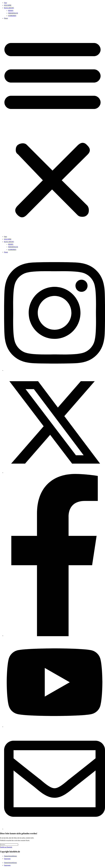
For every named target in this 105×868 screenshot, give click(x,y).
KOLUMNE (8, 5)
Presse (6, 18)
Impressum (7, 859)
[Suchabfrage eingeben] (9, 845)
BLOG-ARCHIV (9, 8)
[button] (52, 127)
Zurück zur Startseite (6, 847)
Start (5, 3)
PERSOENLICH (13, 13)
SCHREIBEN (12, 16)
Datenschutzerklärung (10, 856)
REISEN (11, 11)
